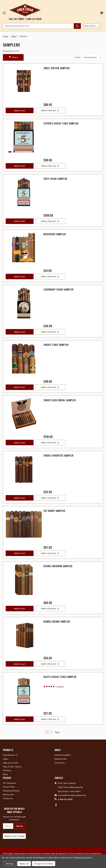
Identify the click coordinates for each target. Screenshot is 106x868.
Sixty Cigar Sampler (55, 179)
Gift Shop (7, 770)
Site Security (8, 794)
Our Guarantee (10, 783)
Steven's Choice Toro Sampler (61, 123)
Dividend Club (61, 759)
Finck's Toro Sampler (56, 345)
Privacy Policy (9, 787)
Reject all (24, 864)
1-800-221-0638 (34, 19)
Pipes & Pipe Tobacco (12, 767)
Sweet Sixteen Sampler (57, 68)
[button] (13, 57)
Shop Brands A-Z (10, 755)
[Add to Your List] (51, 110)
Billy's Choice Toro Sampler (60, 677)
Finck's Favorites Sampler (59, 455)
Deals (5, 774)
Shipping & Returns (11, 791)
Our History (60, 763)
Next (57, 732)
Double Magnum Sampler (58, 566)
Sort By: (77, 57)
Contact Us (8, 798)
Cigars (6, 759)
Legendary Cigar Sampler (58, 289)
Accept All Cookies (44, 864)
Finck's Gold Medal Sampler (60, 400)
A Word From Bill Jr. (63, 755)
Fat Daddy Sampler (54, 511)
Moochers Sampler (55, 234)
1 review (60, 686)
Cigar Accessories (11, 763)
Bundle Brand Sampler (57, 621)
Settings (10, 864)
